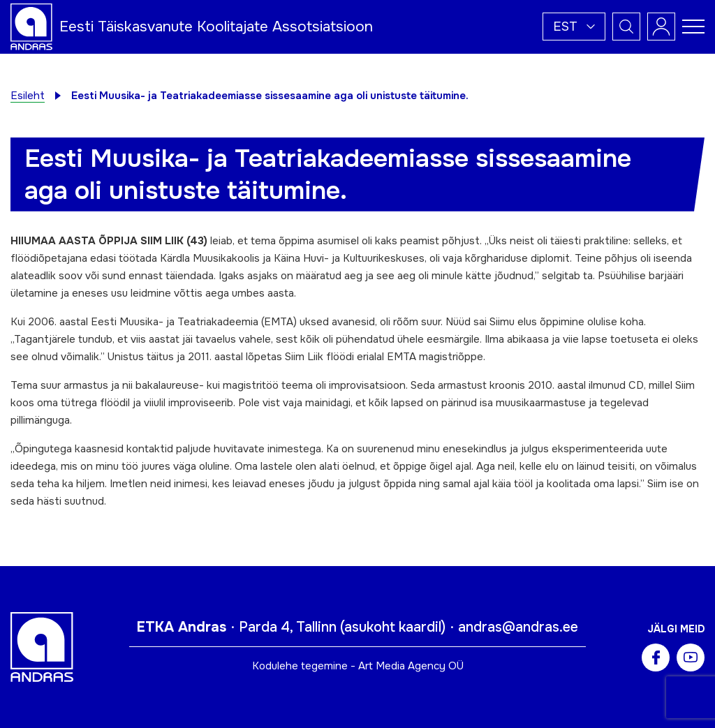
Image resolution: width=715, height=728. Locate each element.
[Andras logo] (31, 26)
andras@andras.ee (518, 627)
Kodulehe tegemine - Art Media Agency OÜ (358, 666)
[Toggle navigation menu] (693, 27)
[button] (574, 27)
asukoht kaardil (393, 627)
